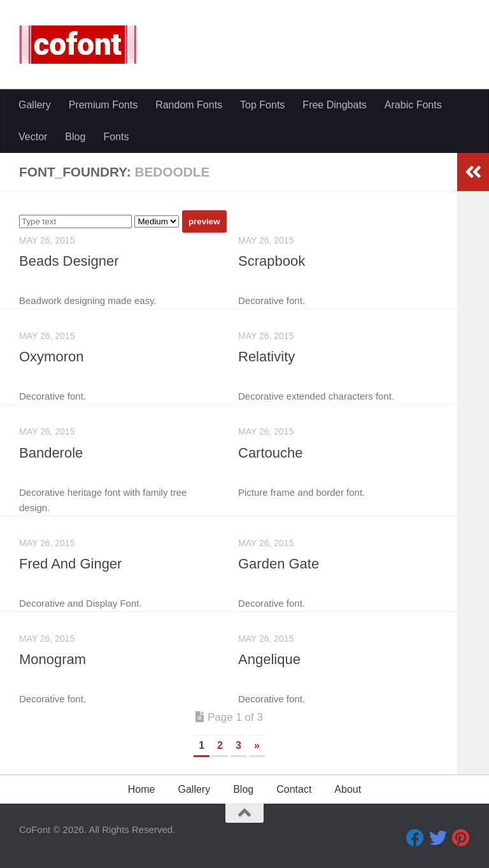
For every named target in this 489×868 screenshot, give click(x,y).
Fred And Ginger (70, 564)
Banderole (51, 453)
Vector (33, 137)
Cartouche (271, 453)
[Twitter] (438, 838)
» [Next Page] (257, 745)
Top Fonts (262, 105)
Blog (75, 137)
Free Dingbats (335, 105)
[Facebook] (415, 838)
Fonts (116, 137)
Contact (294, 789)
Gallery (35, 105)
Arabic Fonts (413, 105)
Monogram (53, 659)
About (348, 789)
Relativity (266, 357)
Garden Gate (279, 564)
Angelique (269, 659)
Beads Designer (69, 261)
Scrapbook (272, 261)
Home (142, 789)
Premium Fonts (103, 105)
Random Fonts (189, 105)
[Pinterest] (461, 838)
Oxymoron (51, 357)
